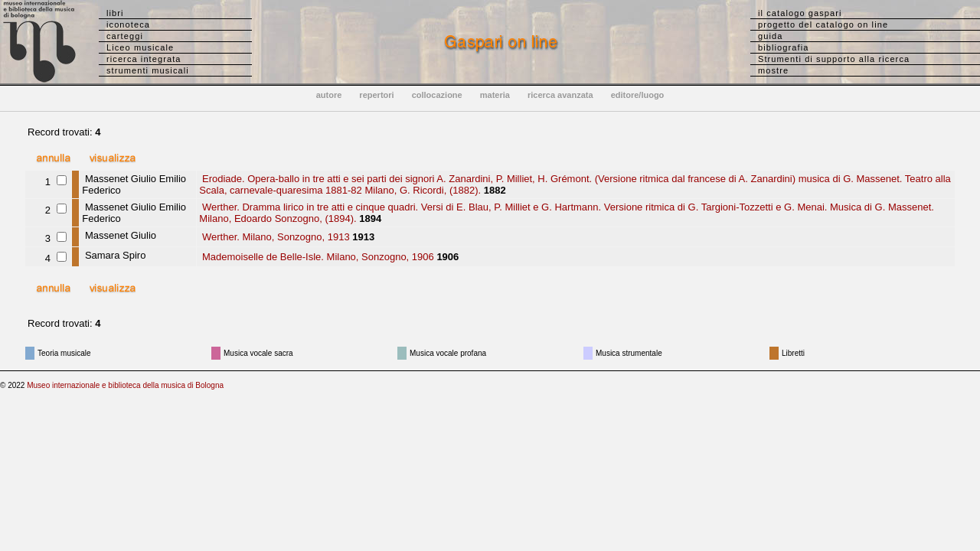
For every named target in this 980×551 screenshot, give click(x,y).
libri (115, 13)
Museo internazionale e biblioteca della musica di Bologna (125, 385)
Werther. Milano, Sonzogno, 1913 (274, 237)
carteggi (125, 36)
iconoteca (128, 24)
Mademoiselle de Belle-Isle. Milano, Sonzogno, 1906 (316, 257)
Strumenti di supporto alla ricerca (834, 59)
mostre (773, 70)
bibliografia (783, 47)
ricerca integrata (144, 59)
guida (770, 36)
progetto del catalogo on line (823, 24)
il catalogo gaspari (800, 13)
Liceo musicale (140, 47)
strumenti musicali (148, 70)
